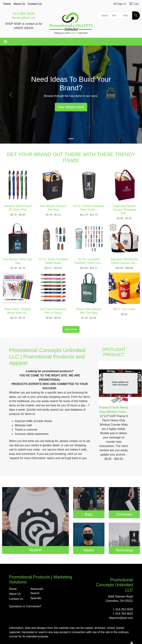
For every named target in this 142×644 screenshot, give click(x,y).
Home (7, 4)
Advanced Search (37, 591)
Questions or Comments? (25, 606)
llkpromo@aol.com (24, 18)
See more (71, 329)
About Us (19, 4)
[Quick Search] (104, 15)
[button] (11, 95)
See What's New (71, 107)
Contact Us (35, 4)
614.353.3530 (24, 14)
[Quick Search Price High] (127, 15)
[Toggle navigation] (6, 42)
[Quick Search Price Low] (116, 15)
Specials (36, 598)
